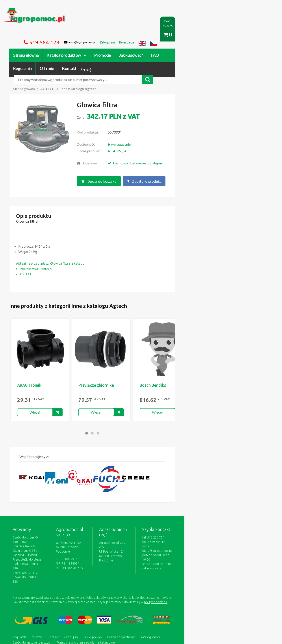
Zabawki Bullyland (34, 521)
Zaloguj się (81, 594)
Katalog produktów (76, 35)
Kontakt (233, 35)
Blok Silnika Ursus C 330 (38, 530)
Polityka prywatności (131, 594)
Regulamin (186, 35)
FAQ (165, 35)
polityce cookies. (100, 559)
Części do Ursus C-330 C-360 (42, 512)
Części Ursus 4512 (35, 534)
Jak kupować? (141, 35)
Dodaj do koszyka (139, 154)
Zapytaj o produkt (186, 154)
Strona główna (35, 35)
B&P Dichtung (223, 360)
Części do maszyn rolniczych (195, 594)
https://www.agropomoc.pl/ (31, 10)
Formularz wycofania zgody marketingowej (51, 598)
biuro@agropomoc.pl (235, 521)
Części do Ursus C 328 (37, 539)
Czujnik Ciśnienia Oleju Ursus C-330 (46, 517)
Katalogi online (160, 594)
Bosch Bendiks (162, 360)
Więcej (45, 387)
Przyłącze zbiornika (106, 360)
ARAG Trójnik (39, 360)
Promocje (112, 35)
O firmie (210, 35)
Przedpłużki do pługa (36, 525)
